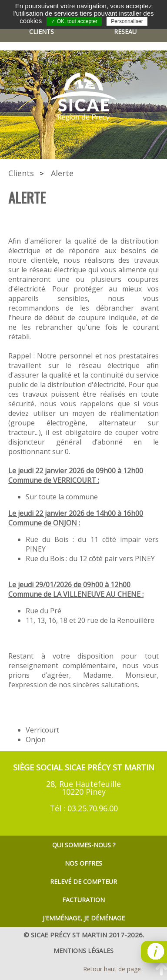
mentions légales (83, 951)
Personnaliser (127, 21)
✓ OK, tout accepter (74, 21)
